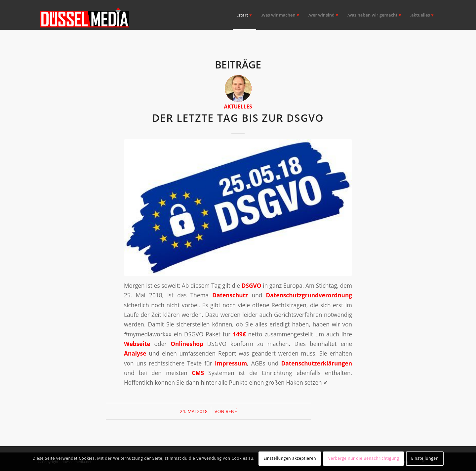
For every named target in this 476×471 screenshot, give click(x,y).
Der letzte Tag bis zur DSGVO (238, 118)
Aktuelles (238, 107)
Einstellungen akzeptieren (290, 458)
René (231, 411)
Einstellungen (425, 458)
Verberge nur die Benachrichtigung (364, 458)
